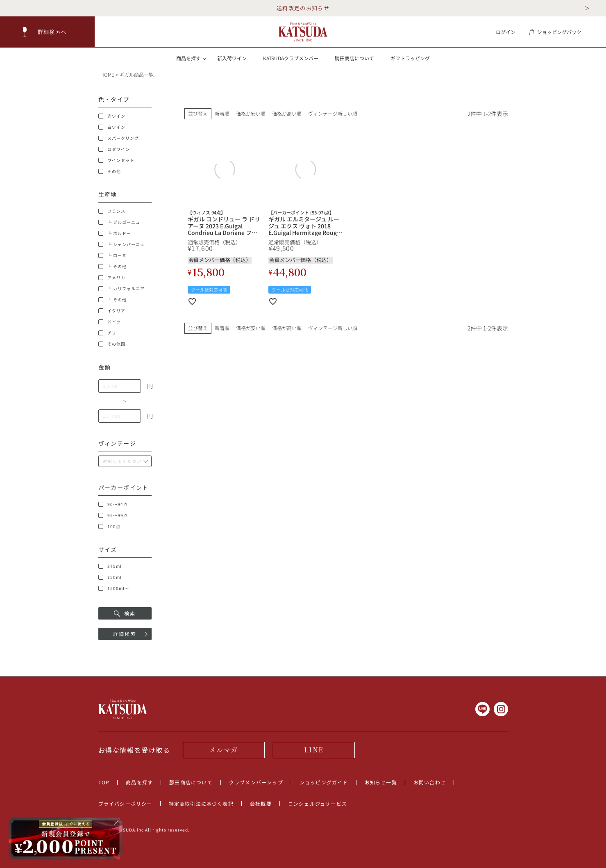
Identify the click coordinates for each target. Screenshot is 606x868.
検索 (125, 613)
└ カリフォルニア (121, 289)
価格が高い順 (287, 113)
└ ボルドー (115, 233)
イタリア (112, 311)
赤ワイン (112, 116)
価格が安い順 (251, 113)
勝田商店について (354, 58)
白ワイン (112, 127)
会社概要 (261, 803)
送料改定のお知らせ (303, 8)
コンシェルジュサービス (318, 803)
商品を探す (139, 782)
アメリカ (112, 278)
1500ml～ (114, 588)
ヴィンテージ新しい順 (333, 113)
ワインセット (116, 160)
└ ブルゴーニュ (119, 222)
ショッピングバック (555, 32)
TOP (104, 782)
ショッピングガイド (324, 782)
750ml (110, 577)
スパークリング (119, 138)
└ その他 (112, 267)
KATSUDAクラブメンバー (291, 58)
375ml (110, 566)
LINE (313, 750)
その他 (110, 171)
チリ (107, 333)
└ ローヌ (112, 255)
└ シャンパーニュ (121, 244)
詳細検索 (125, 634)
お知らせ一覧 (381, 782)
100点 (109, 526)
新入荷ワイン (232, 58)
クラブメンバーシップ (256, 782)
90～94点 (113, 504)
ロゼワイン (114, 149)
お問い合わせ (430, 782)
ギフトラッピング (410, 58)
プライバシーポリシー (125, 803)
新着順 (222, 113)
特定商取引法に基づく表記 (201, 803)
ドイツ (110, 322)
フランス (112, 211)
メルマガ (223, 750)
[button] (48, 32)
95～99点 (113, 515)
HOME (107, 74)
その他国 (112, 344)
